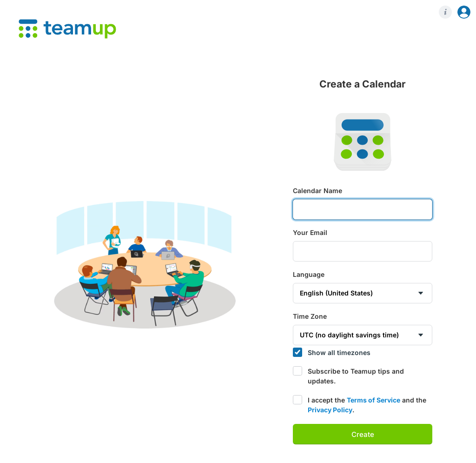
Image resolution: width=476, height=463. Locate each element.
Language (309, 275)
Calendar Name (317, 191)
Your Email (310, 233)
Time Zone (310, 316)
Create (363, 434)
